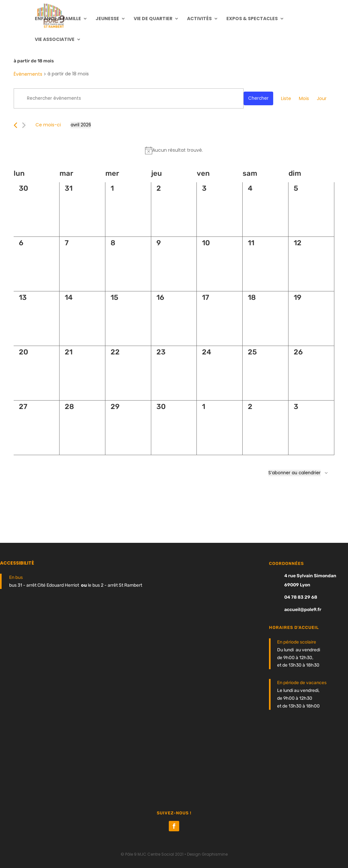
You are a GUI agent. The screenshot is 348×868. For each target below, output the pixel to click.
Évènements (28, 74)
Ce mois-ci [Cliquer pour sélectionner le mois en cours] (48, 125)
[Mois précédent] (15, 125)
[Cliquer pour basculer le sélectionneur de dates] (81, 125)
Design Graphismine (207, 854)
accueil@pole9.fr (303, 610)
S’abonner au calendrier (294, 473)
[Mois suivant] (24, 125)
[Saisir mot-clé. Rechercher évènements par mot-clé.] (129, 98)
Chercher (258, 98)
